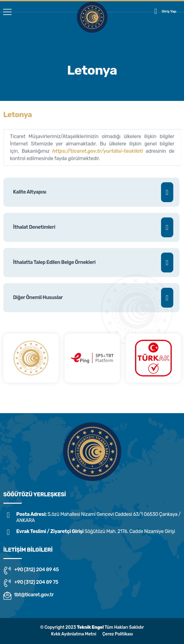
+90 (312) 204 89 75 (31, 583)
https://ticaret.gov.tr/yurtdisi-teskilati (98, 154)
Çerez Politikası (118, 634)
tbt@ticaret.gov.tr (29, 596)
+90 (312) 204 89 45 (31, 571)
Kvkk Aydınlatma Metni (74, 634)
